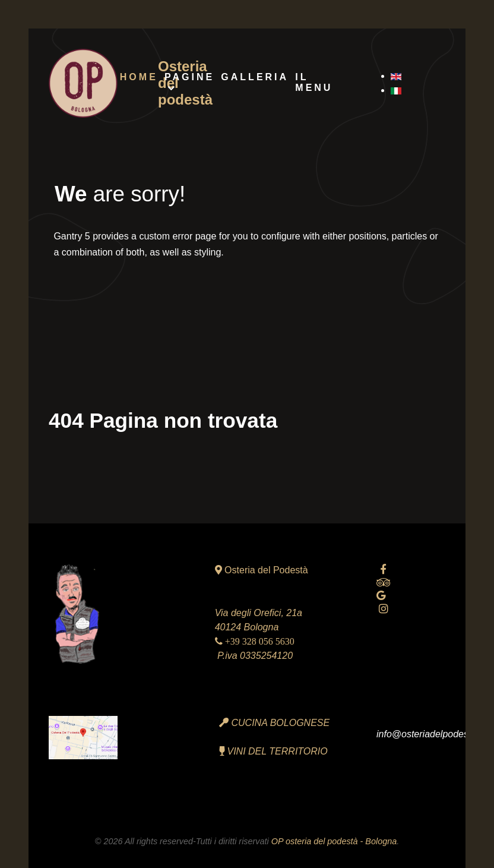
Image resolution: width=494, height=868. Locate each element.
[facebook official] (384, 569)
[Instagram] (384, 609)
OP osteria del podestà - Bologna (334, 841)
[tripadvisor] (384, 583)
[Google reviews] (381, 596)
